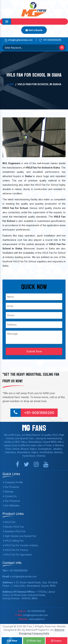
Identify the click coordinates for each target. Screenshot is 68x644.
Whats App (34, 641)
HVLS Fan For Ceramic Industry (21, 545)
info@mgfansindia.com (18, 40)
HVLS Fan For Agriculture (18, 555)
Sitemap (8, 492)
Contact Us (10, 496)
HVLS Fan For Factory (16, 550)
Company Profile (13, 482)
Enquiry (56, 641)
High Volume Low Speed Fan (20, 536)
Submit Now (34, 351)
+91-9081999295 (50, 40)
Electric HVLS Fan (14, 527)
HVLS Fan (9, 522)
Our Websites (11, 505)
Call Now (12, 641)
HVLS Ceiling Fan (13, 541)
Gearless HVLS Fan (14, 531)
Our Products (11, 487)
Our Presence (12, 501)
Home (10, 84)
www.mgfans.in (36, 619)
